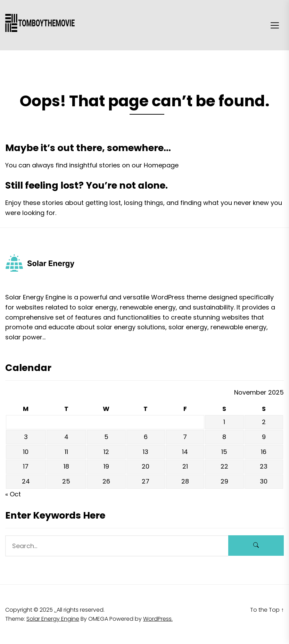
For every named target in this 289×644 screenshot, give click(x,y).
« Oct (13, 494)
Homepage (161, 165)
